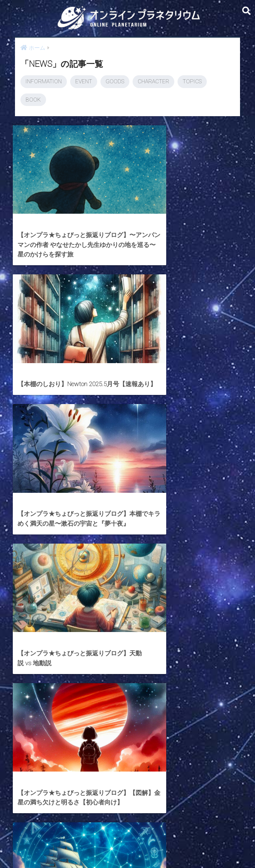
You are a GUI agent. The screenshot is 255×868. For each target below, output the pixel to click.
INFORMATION (44, 81)
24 (178, 784)
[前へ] (56, 784)
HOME (127, 833)
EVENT (84, 81)
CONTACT (99, 849)
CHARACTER (153, 81)
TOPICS (192, 81)
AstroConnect (132, 849)
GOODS (115, 81)
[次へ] (199, 784)
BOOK (33, 100)
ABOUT (163, 849)
